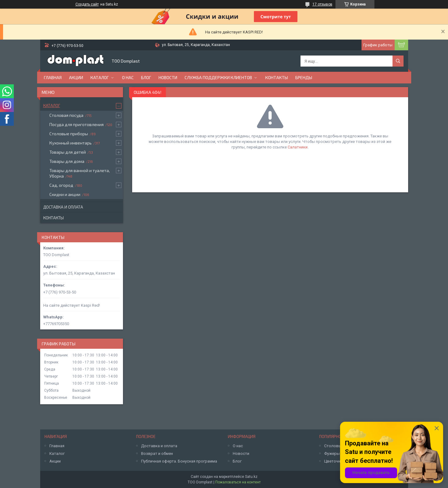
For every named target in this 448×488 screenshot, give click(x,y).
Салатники (298, 147)
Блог (146, 77)
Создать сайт (87, 4)
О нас (128, 77)
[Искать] (398, 61)
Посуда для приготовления (77, 124)
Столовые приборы (69, 134)
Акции (76, 77)
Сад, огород (61, 185)
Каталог (100, 77)
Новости (168, 77)
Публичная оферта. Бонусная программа (179, 461)
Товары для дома (67, 161)
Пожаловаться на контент (238, 482)
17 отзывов (322, 4)
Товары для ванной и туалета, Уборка (80, 173)
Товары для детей (68, 152)
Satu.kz (251, 477)
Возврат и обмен (157, 453)
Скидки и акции (65, 194)
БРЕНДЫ (304, 77)
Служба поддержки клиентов (218, 77)
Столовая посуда (66, 115)
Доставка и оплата (63, 207)
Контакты (277, 77)
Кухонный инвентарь (71, 143)
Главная (53, 77)
